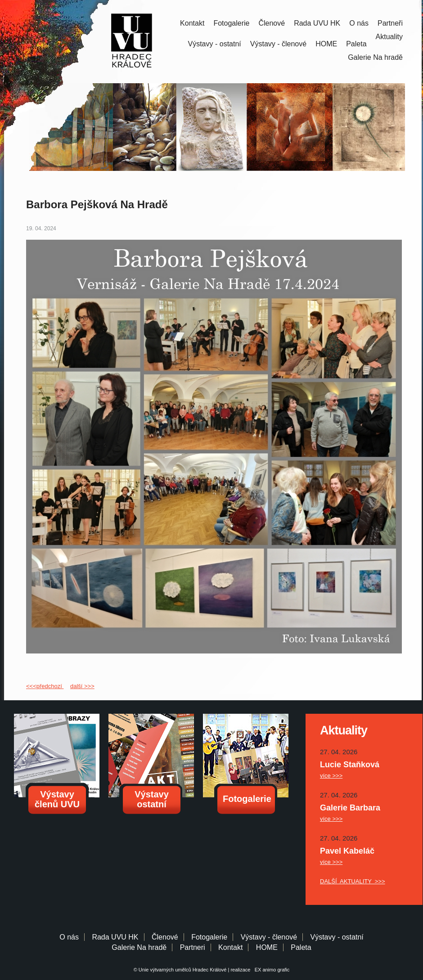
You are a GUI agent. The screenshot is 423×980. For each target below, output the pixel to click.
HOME (326, 44)
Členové (272, 23)
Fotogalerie (231, 23)
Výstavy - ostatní (215, 44)
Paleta (356, 44)
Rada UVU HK (317, 23)
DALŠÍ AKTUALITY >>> (353, 881)
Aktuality (389, 37)
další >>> (82, 686)
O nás (359, 23)
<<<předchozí (45, 686)
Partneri (193, 947)
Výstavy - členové (278, 44)
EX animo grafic (271, 970)
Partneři (390, 23)
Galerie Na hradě (139, 947)
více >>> (331, 776)
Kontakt (192, 23)
